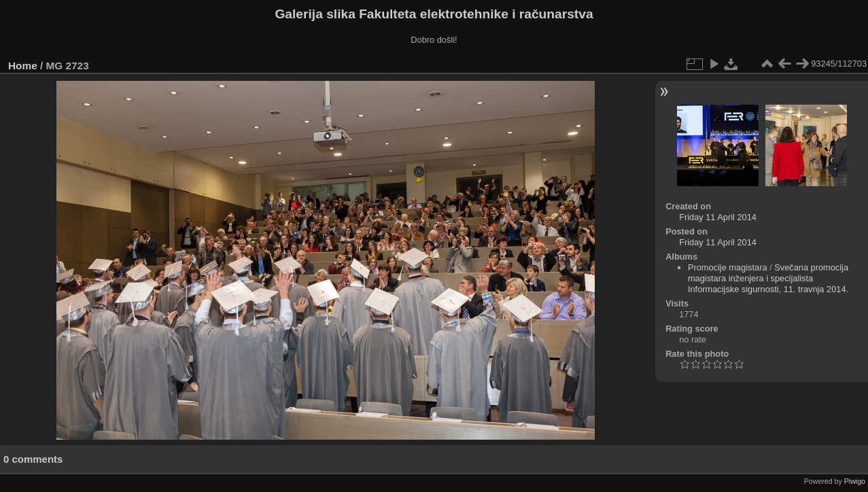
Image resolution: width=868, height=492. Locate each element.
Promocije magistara (728, 267)
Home (23, 66)
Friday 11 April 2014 (718, 217)
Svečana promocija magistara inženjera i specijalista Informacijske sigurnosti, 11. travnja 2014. (768, 278)
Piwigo (855, 481)
